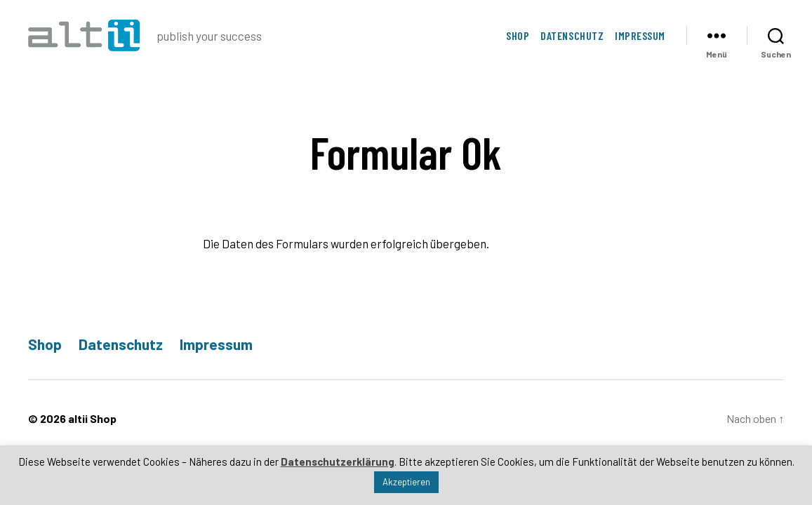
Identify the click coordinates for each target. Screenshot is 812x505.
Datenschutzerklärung (338, 462)
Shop (518, 35)
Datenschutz (572, 35)
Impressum (640, 35)
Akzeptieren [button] (406, 482)
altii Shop (92, 418)
